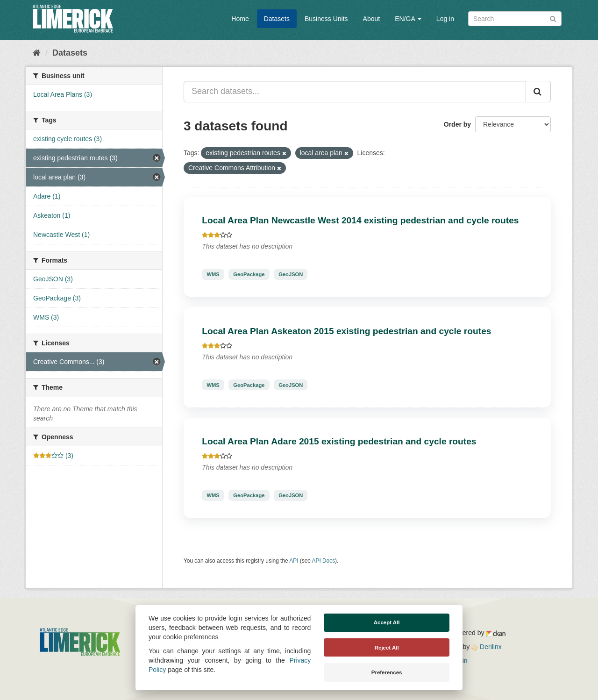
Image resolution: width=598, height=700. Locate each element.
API (294, 561)
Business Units (326, 19)
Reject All (387, 648)
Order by (457, 124)
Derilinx (487, 647)
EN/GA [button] (408, 19)
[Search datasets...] (355, 92)
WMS (213, 274)
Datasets (277, 19)
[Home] (37, 53)
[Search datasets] (515, 19)
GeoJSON (291, 274)
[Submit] (553, 18)
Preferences (387, 672)
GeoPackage (249, 274)
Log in (445, 19)
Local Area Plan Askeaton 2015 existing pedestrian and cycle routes (346, 331)
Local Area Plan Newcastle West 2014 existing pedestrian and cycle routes (360, 220)
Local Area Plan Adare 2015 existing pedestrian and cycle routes (339, 441)
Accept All (387, 622)
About (372, 19)
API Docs (324, 561)
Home (240, 19)
